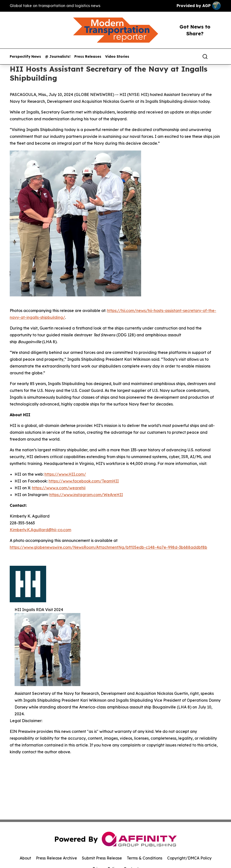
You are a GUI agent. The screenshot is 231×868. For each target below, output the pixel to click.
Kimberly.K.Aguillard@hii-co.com (40, 530)
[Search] (205, 57)
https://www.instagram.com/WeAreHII (86, 495)
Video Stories (117, 57)
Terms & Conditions (145, 858)
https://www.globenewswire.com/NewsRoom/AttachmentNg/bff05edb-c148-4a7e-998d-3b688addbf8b (108, 547)
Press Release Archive (56, 858)
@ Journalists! (58, 57)
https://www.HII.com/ (65, 474)
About (25, 858)
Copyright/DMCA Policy (189, 858)
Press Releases (88, 57)
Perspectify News (25, 57)
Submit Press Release (102, 858)
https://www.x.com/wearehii (59, 488)
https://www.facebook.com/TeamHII (84, 481)
